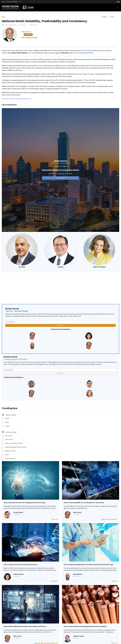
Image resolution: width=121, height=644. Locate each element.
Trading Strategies (10, 458)
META (113, 519)
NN (29, 53)
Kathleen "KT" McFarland (99, 267)
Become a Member (12, 2)
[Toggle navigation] (118, 8)
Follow (28, 35)
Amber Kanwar (18, 574)
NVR (35, 25)
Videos (7, 422)
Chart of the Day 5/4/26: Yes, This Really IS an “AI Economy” (84, 503)
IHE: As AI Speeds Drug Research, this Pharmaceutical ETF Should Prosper (89, 565)
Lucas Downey (18, 512)
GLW (56, 519)
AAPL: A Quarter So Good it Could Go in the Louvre (21, 565)
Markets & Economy (10, 451)
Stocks (7, 455)
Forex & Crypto (9, 439)
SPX (56, 643)
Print (112, 17)
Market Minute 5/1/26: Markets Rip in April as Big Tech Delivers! (25, 626)
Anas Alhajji (22, 267)
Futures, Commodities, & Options (14, 443)
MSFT (116, 519)
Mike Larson (77, 512)
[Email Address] (60, 322)
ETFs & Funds (9, 436)
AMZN (106, 519)
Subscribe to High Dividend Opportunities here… (17, 99)
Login (3, 2)
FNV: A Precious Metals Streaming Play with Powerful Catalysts (85, 626)
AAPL (56, 581)
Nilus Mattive (78, 574)
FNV (116, 643)
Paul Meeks (60, 267)
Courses (7, 426)
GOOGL (110, 519)
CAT (45, 643)
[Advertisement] (56, 287)
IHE (117, 581)
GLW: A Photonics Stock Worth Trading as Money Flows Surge (25, 503)
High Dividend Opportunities (84, 53)
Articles (7, 419)
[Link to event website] (60, 170)
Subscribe (61, 325)
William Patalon (79, 636)
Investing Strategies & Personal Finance (16, 447)
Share (105, 17)
